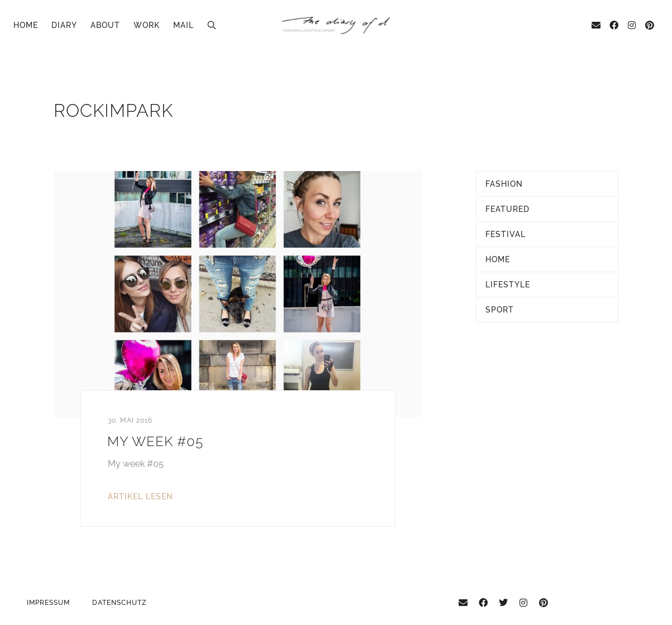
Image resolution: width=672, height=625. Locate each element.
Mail (184, 25)
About (105, 25)
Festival (506, 234)
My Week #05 (155, 441)
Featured (507, 209)
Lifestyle (508, 285)
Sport (500, 310)
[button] (212, 25)
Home (26, 25)
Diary (64, 25)
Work (147, 25)
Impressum (48, 603)
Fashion (504, 184)
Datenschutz (120, 603)
